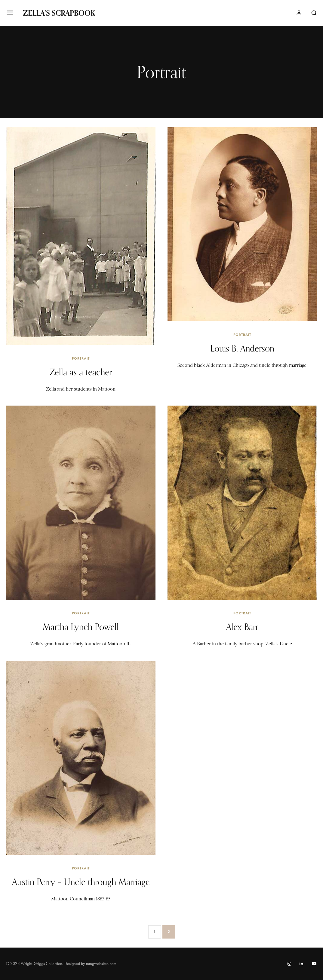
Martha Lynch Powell (81, 627)
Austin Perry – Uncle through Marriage (81, 882)
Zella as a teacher (81, 372)
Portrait (81, 358)
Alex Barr (242, 627)
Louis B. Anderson (242, 348)
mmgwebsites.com (101, 964)
